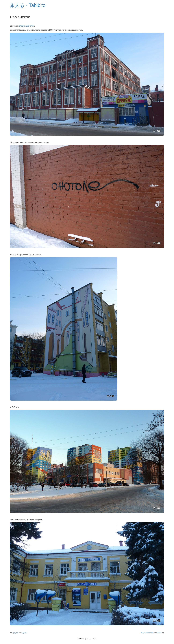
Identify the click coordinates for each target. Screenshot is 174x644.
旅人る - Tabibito (28, 5)
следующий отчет (27, 26)
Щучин (24, 633)
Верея (159, 633)
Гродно (15, 633)
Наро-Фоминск (147, 633)
